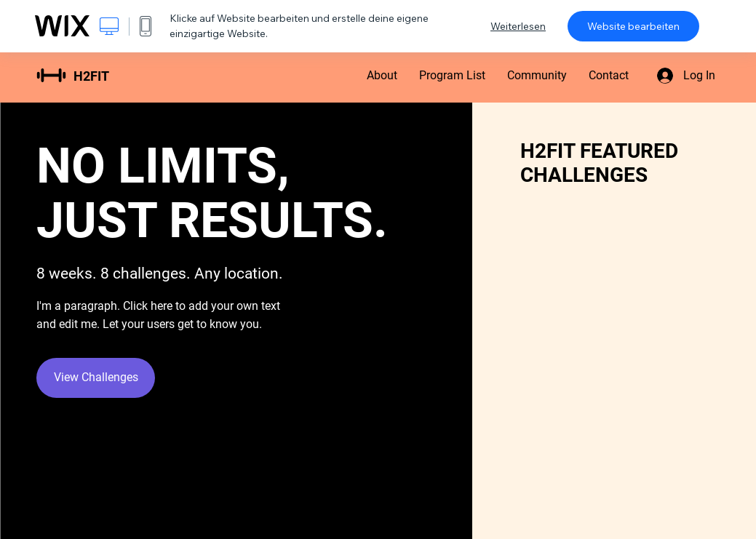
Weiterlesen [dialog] (518, 26)
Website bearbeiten (633, 26)
